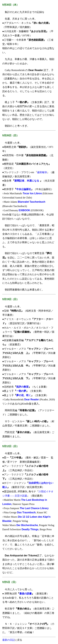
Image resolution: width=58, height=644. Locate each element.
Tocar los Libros (32, 193)
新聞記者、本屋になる (27, 181)
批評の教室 (22, 387)
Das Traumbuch (26, 512)
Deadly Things (30, 529)
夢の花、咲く (24, 395)
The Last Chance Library (34, 508)
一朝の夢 (21, 391)
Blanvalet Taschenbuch (32, 202)
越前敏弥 (42, 172)
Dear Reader (32, 399)
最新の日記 (9, 640)
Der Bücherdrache (27, 525)
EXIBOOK (24, 210)
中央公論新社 (24, 189)
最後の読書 (26, 594)
